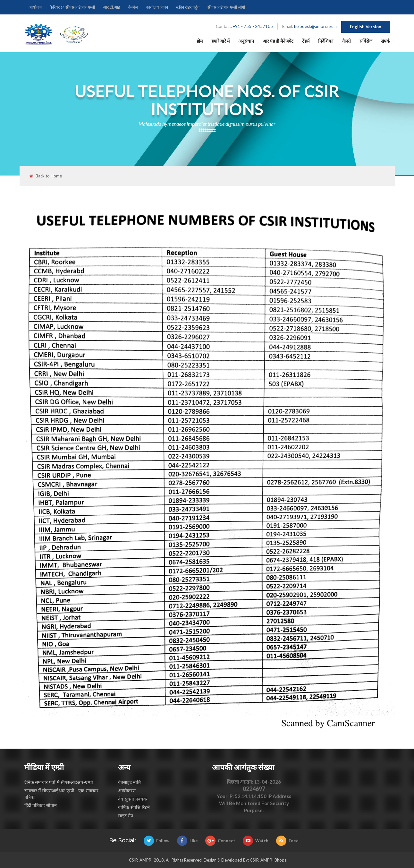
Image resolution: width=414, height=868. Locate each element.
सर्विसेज (366, 41)
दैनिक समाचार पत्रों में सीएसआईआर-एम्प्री (59, 782)
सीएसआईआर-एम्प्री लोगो (226, 7)
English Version (366, 27)
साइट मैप (126, 816)
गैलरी (346, 41)
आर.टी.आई (111, 7)
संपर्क (385, 41)
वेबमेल (133, 7)
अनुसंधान (246, 41)
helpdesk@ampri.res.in (315, 26)
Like (187, 841)
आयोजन (35, 7)
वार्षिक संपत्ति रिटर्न (134, 807)
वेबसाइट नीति (129, 782)
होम (200, 41)
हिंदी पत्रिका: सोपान (41, 805)
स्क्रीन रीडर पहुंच (188, 7)
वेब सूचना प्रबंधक (132, 799)
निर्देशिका (326, 41)
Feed (287, 841)
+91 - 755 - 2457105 (253, 26)
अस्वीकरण (127, 791)
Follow (156, 841)
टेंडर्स (306, 41)
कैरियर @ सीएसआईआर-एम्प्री (72, 7)
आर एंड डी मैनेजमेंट (278, 41)
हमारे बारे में (220, 41)
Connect (220, 841)
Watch (256, 841)
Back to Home (46, 176)
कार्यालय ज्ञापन (157, 7)
